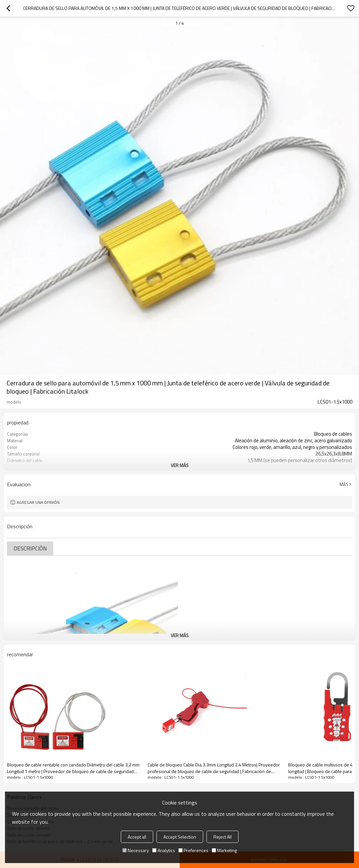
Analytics (164, 850)
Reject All (223, 837)
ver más (180, 465)
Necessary (136, 850)
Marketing (224, 850)
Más (344, 484)
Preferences (193, 850)
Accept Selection (180, 837)
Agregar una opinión (38, 502)
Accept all (137, 837)
